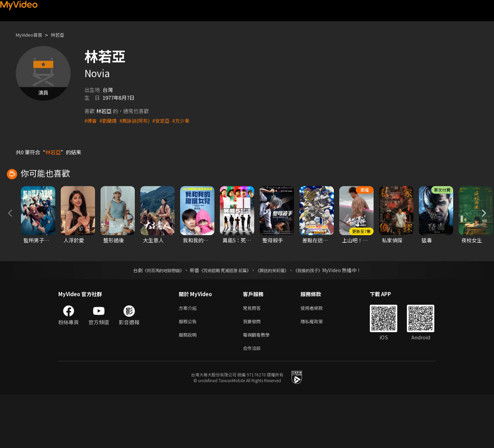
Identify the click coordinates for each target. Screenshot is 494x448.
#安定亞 (165, 120)
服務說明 (189, 386)
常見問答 (253, 357)
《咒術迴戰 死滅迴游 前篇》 (223, 319)
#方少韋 (186, 120)
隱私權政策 (317, 372)
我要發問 (253, 372)
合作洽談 (253, 401)
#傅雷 (91, 120)
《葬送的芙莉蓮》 (277, 319)
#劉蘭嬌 (109, 120)
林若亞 (63, 35)
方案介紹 (189, 357)
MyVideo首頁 (31, 35)
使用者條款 (317, 357)
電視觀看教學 (258, 386)
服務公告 (189, 372)
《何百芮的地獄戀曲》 (154, 319)
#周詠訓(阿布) (137, 120)
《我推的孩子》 (318, 319)
